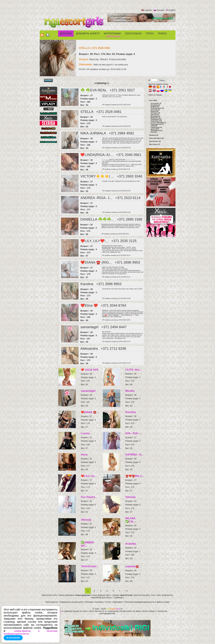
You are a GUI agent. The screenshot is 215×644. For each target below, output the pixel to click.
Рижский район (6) (156, 138)
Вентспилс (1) (155, 144)
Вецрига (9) (155, 107)
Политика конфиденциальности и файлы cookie (147, 602)
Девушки (66, 34)
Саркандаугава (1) (157, 124)
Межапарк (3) (156, 116)
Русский (160, 10)
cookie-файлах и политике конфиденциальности (31, 632)
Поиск (162, 34)
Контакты (99, 602)
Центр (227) (155, 129)
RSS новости (52, 602)
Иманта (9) (155, 111)
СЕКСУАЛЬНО (133, 34)
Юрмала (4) (154, 135)
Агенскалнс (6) (156, 103)
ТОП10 (150, 34)
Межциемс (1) (156, 118)
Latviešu (148, 10)
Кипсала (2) (155, 115)
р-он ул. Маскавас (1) (158, 123)
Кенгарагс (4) (156, 113)
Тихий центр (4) (156, 127)
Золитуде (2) (155, 110)
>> (127, 591)
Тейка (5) (154, 126)
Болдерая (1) (156, 105)
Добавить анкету (88, 34)
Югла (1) (154, 132)
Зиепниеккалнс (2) (157, 108)
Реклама (89, 602)
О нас (108, 602)
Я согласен (13, 638)
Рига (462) (153, 100)
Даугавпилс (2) (155, 141)
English (172, 10)
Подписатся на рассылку (71, 602)
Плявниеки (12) (156, 119)
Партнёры (118, 602)
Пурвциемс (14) (156, 121)
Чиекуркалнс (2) (157, 131)
